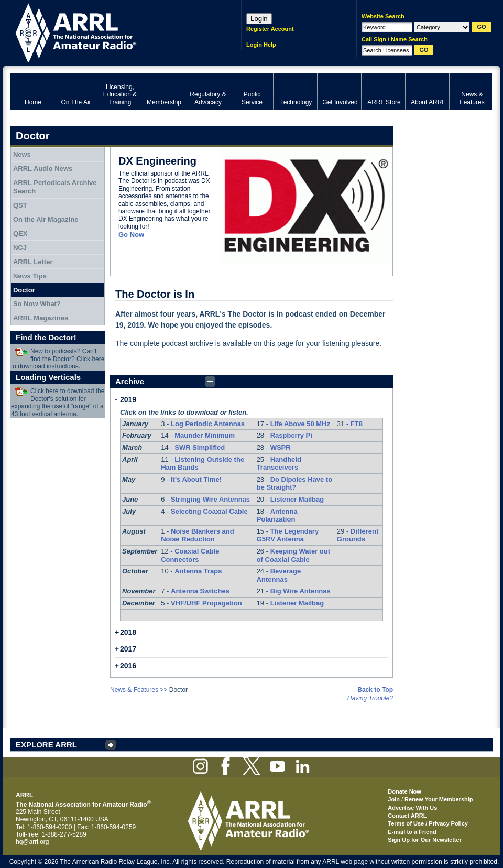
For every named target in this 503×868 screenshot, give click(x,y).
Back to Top (375, 690)
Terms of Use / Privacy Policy (428, 823)
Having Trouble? (370, 698)
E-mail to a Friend (412, 832)
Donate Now (404, 791)
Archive (130, 381)
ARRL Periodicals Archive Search (55, 187)
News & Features (134, 690)
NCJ (20, 248)
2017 (128, 649)
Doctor (24, 290)
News (22, 154)
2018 (128, 632)
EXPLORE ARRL (46, 745)
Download (21, 352)
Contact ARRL (407, 816)
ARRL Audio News (43, 169)
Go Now (131, 235)
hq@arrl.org (32, 842)
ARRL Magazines (41, 318)
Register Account (270, 29)
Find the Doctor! (46, 337)
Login (259, 19)
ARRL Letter (33, 262)
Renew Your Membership (439, 799)
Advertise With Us (412, 808)
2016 (128, 666)
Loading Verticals (48, 377)
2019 (128, 399)
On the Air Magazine (46, 219)
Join (394, 799)
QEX (20, 234)
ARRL (112, 32)
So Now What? (37, 304)
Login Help (261, 45)
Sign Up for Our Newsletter (425, 840)
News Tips (30, 276)
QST (20, 205)
